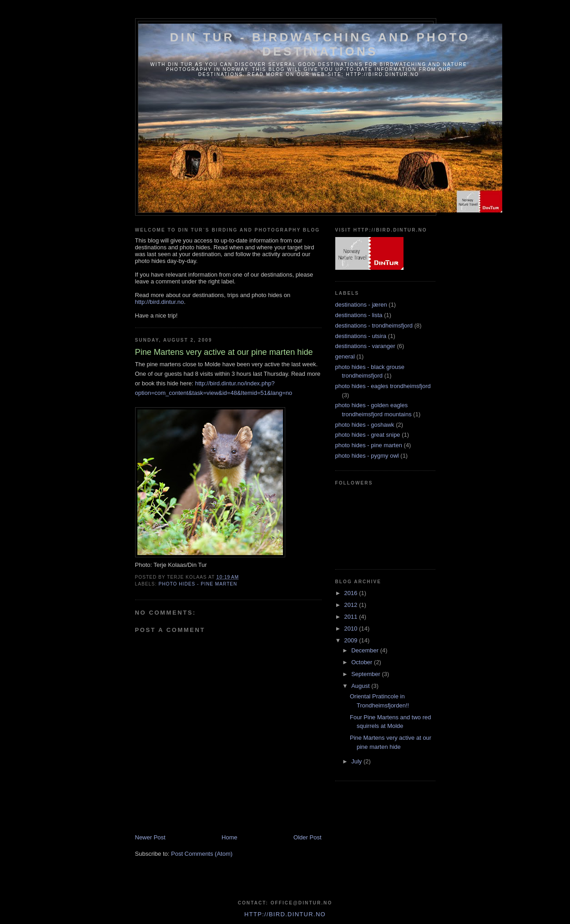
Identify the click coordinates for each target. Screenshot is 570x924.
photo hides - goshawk (365, 425)
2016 (352, 593)
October (363, 662)
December (366, 650)
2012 (352, 605)
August (361, 686)
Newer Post (150, 837)
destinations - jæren (361, 305)
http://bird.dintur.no (160, 302)
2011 (352, 617)
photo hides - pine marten (198, 584)
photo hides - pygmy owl (367, 456)
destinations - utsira (361, 336)
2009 (352, 640)
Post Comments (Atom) (202, 854)
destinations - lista (359, 315)
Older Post (307, 837)
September (366, 674)
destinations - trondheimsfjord (374, 326)
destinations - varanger (365, 346)
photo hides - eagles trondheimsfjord (383, 386)
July (357, 761)
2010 (352, 629)
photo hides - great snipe (368, 435)
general (345, 356)
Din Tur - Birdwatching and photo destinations (320, 44)
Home (230, 837)
